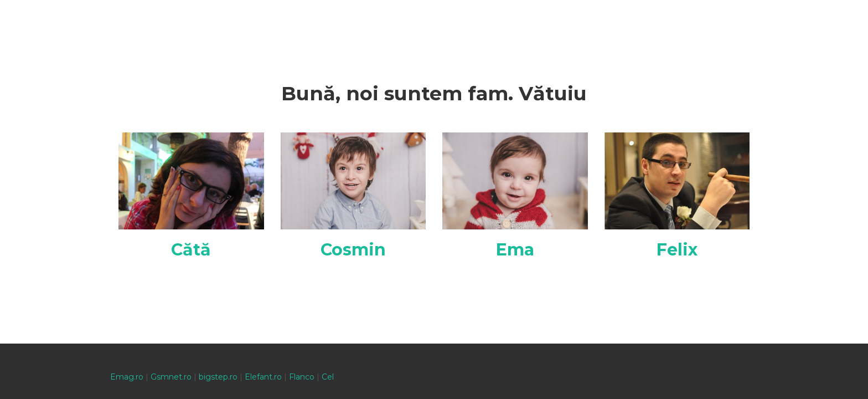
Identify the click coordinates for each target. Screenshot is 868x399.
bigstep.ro (218, 377)
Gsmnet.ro (171, 377)
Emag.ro (127, 377)
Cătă (191, 250)
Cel (328, 377)
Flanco (302, 377)
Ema (515, 250)
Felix (677, 250)
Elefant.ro (263, 377)
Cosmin (353, 250)
